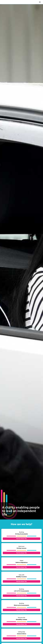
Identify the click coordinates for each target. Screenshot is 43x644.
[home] (11, 2)
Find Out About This (21, 539)
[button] (40, 2)
